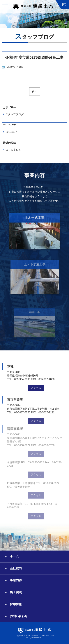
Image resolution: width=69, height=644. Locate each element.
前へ (35, 91)
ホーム (14, 556)
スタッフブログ (15, 114)
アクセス (36, 383)
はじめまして (13, 150)
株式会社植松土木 (33, 7)
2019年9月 (12, 132)
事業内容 (16, 580)
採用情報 (16, 604)
